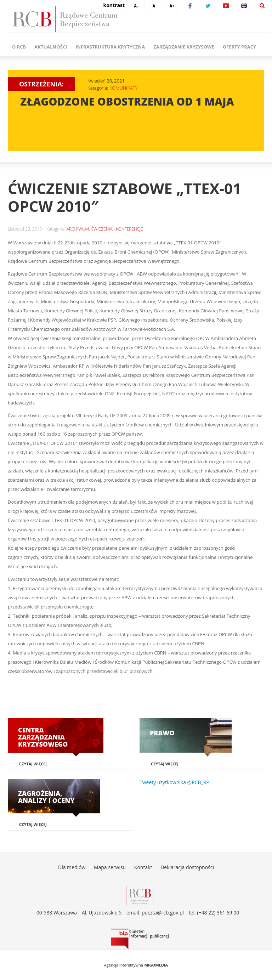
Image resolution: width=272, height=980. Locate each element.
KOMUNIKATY (124, 88)
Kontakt (143, 867)
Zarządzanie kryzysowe (184, 47)
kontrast (114, 5)
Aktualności (51, 47)
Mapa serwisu (110, 867)
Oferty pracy (239, 47)
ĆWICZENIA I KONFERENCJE (117, 229)
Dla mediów (72, 867)
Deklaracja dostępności (187, 867)
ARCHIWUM (78, 229)
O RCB (19, 47)
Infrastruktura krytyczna (110, 47)
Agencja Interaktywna (124, 965)
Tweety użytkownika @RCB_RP (174, 782)
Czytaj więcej (33, 764)
